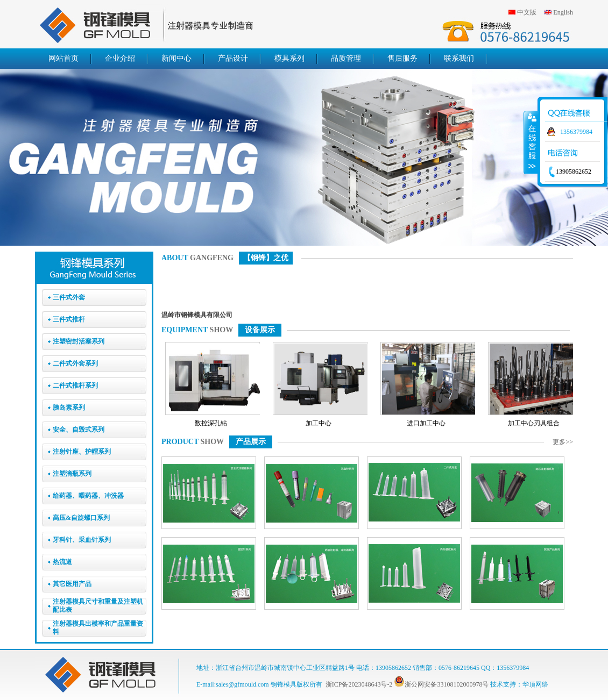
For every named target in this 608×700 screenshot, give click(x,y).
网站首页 (63, 58)
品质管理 (346, 58)
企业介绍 (120, 58)
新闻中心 (176, 58)
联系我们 (459, 58)
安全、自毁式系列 (79, 430)
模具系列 (289, 58)
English (563, 12)
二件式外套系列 (75, 363)
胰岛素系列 (69, 408)
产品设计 (233, 58)
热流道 (62, 562)
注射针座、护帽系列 (82, 452)
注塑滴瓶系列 (72, 474)
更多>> (563, 442)
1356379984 (576, 132)
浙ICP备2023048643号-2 (359, 684)
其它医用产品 (72, 584)
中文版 (527, 12)
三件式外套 (69, 297)
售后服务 (402, 58)
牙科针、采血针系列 (82, 540)
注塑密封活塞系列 (79, 341)
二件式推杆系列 (75, 385)
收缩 (531, 142)
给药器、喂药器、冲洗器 (88, 496)
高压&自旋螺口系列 (81, 518)
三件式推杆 (69, 319)
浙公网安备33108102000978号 (441, 684)
